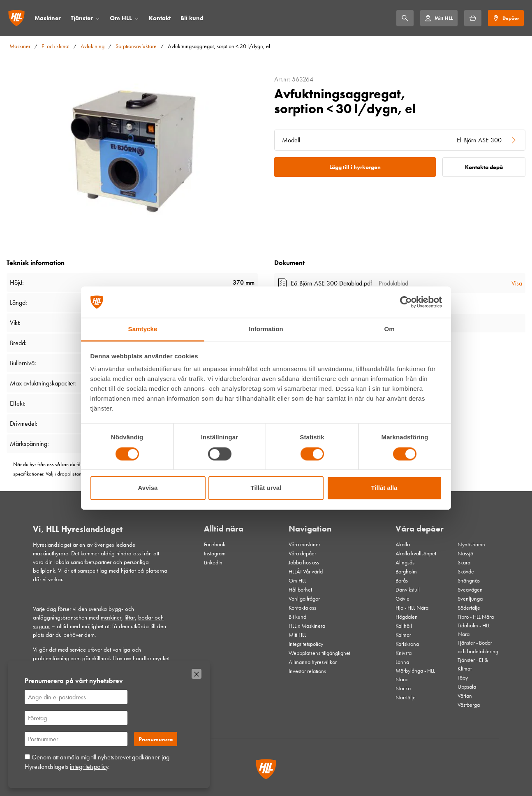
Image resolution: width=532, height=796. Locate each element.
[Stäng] (197, 674)
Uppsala (467, 687)
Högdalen (407, 617)
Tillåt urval (266, 488)
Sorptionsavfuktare (136, 46)
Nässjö (465, 553)
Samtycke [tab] (143, 329)
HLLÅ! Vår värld (306, 571)
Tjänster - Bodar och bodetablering (478, 647)
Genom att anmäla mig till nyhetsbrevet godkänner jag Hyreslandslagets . (97, 762)
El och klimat (56, 46)
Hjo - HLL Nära (412, 608)
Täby (463, 678)
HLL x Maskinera (307, 626)
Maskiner (48, 18)
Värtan (465, 696)
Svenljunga (470, 599)
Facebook (215, 544)
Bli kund (192, 18)
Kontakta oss (302, 608)
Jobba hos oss (304, 562)
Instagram (215, 553)
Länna (402, 662)
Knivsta (404, 653)
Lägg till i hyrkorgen (355, 167)
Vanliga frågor (304, 599)
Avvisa (148, 488)
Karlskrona (407, 644)
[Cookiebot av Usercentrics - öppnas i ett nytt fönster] (406, 302)
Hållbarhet (300, 589)
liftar (130, 617)
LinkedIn (213, 562)
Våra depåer (302, 553)
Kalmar (403, 635)
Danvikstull (408, 589)
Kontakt (160, 18)
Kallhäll (404, 626)
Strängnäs (469, 580)
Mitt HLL (297, 635)
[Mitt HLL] (439, 18)
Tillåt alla (384, 488)
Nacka (403, 688)
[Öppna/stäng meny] (98, 18)
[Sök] (405, 18)
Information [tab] (266, 329)
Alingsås (405, 562)
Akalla (403, 544)
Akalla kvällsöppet (416, 553)
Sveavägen (470, 589)
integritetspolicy (89, 767)
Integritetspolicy (306, 644)
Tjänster (82, 18)
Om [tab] (389, 329)
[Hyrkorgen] (473, 18)
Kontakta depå (484, 167)
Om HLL (121, 18)
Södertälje (469, 608)
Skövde (466, 571)
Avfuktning (93, 46)
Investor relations (307, 671)
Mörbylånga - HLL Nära (415, 675)
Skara (464, 562)
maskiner (111, 617)
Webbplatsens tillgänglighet (319, 653)
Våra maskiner (304, 544)
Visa (517, 283)
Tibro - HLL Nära (476, 617)
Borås (402, 580)
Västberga (469, 705)
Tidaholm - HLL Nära (474, 630)
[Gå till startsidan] (16, 18)
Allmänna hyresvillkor (313, 662)
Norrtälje (406, 697)
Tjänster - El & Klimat (473, 664)
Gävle (402, 599)
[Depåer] (506, 18)
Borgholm (406, 571)
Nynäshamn (471, 544)
